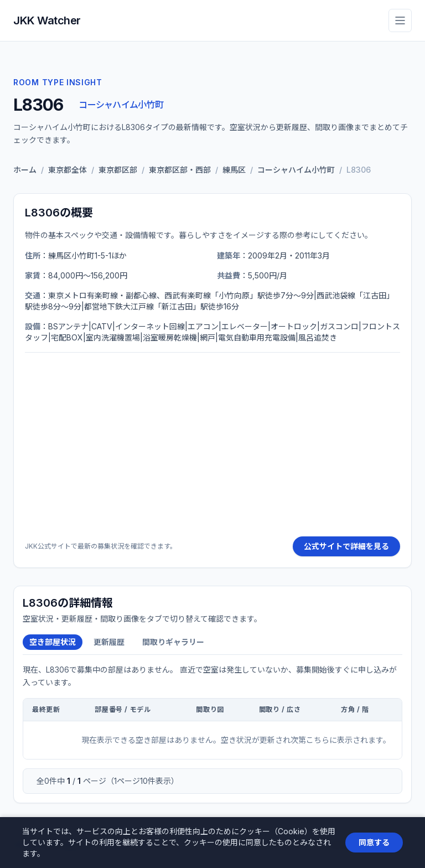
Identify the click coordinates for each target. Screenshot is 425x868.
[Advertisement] (212, 445)
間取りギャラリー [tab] (173, 642)
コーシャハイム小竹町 (121, 105)
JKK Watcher (47, 20)
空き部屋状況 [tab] (53, 642)
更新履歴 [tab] (109, 642)
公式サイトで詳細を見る (346, 546)
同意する (374, 842)
